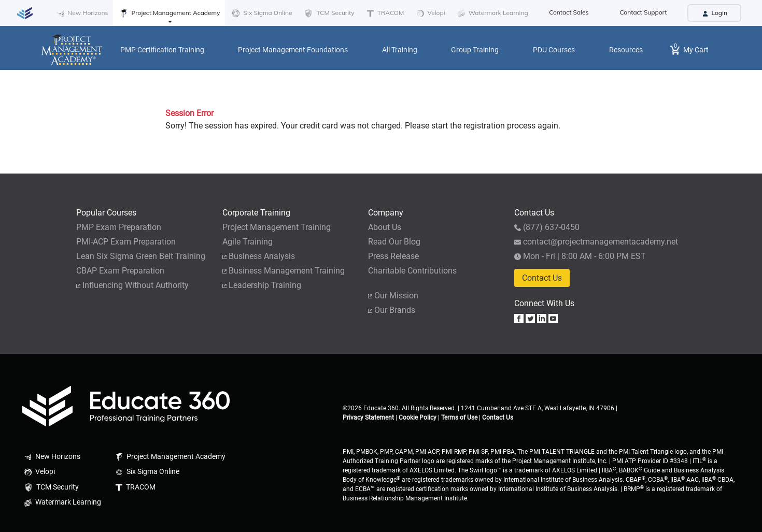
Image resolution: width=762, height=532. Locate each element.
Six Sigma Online (261, 13)
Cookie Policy (418, 418)
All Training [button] (400, 50)
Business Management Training (284, 271)
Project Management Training (277, 227)
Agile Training (248, 242)
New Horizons (81, 13)
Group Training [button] (475, 50)
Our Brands (392, 310)
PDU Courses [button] (554, 50)
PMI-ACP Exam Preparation (126, 242)
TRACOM (385, 13)
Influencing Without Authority (132, 285)
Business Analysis (259, 256)
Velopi (429, 13)
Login (714, 13)
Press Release (393, 256)
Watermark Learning (492, 13)
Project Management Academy (169, 13)
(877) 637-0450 (547, 227)
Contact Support (644, 12)
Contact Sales (569, 12)
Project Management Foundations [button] (293, 50)
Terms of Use (459, 418)
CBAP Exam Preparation (120, 271)
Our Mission (393, 296)
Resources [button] (626, 50)
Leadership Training (262, 285)
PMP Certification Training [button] (162, 50)
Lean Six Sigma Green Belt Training (141, 256)
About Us (385, 227)
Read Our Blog (394, 242)
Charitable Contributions (412, 271)
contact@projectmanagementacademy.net (596, 242)
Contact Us (542, 278)
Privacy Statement (368, 418)
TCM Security (328, 13)
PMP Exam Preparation (119, 227)
